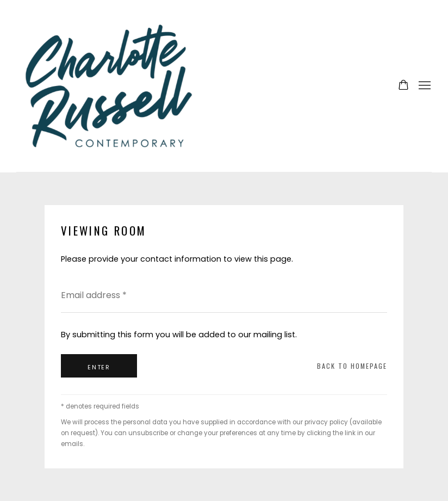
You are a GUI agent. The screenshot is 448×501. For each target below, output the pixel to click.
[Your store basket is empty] (403, 86)
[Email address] (224, 295)
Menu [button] (424, 86)
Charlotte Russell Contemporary (109, 86)
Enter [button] (99, 367)
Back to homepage (352, 366)
